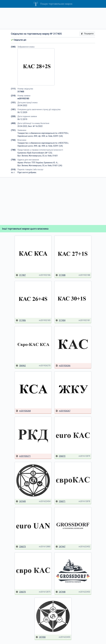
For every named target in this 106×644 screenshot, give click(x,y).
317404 (61, 320)
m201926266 (63, 366)
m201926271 (23, 456)
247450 (41, 637)
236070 (21, 592)
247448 (61, 592)
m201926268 (23, 411)
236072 (61, 456)
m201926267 (63, 411)
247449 (21, 501)
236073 (21, 547)
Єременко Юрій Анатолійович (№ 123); (35, 153)
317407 (21, 275)
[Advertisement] (53, 18)
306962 (21, 366)
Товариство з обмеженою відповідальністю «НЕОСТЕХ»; (43, 133)
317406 (21, 320)
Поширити (87, 34)
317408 (61, 275)
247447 (61, 547)
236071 (61, 501)
